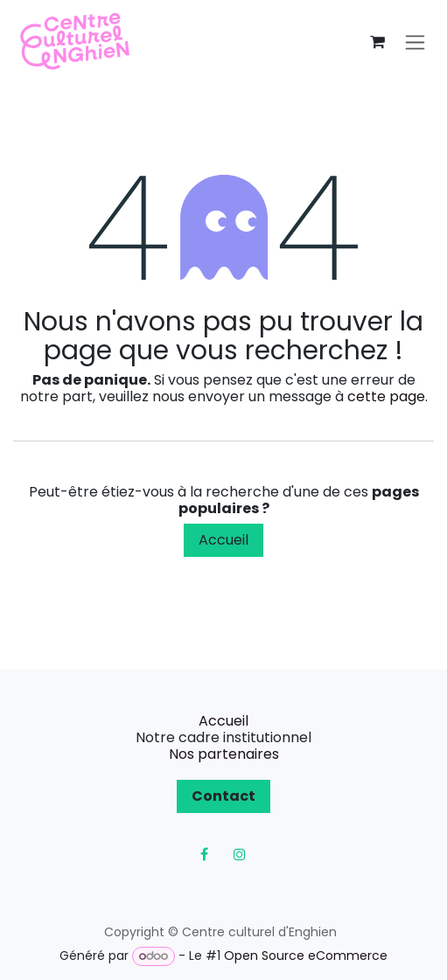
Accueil (223, 540)
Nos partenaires (224, 754)
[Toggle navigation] (415, 42)
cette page (386, 396)
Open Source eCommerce (306, 956)
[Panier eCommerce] (377, 42)
